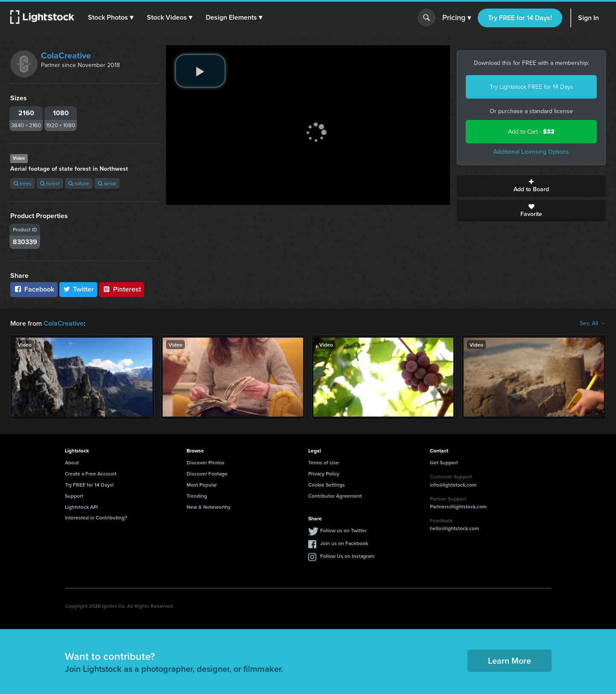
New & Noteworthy (209, 507)
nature (79, 183)
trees (23, 183)
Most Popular (202, 485)
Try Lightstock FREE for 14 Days (531, 87)
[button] (111, 17)
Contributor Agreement (335, 496)
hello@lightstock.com (454, 528)
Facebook (34, 289)
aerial (107, 183)
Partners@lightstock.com (458, 506)
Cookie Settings (327, 485)
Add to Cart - (531, 132)
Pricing (457, 18)
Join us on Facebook (344, 543)
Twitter (79, 289)
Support (74, 496)
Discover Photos (206, 462)
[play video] (200, 71)
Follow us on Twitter (343, 530)
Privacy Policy (324, 474)
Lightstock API (81, 507)
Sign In (588, 18)
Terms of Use (324, 462)
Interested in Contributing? (96, 518)
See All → (593, 324)
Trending (197, 496)
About (72, 462)
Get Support (444, 462)
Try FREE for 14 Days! (520, 18)
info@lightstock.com (453, 485)
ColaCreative (66, 55)
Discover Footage (207, 474)
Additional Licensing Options (531, 152)
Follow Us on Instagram (347, 556)
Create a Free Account (91, 474)
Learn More (509, 660)
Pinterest (122, 289)
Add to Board (531, 186)
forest (50, 183)
